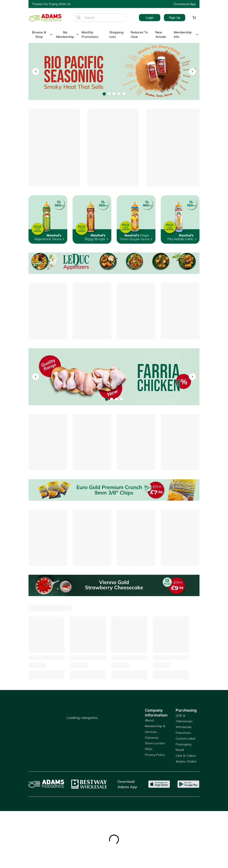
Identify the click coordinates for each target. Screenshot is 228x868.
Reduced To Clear (139, 34)
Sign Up (175, 18)
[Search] (79, 18)
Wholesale (184, 727)
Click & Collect (186, 756)
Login (150, 18)
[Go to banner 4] (119, 94)
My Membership (68, 34)
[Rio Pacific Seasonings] (114, 71)
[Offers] (114, 263)
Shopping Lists (116, 34)
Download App (185, 4)
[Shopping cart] (194, 18)
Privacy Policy (155, 755)
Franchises (183, 733)
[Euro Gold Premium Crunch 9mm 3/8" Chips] (114, 490)
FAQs (149, 749)
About (149, 720)
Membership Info (186, 34)
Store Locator (155, 743)
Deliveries (152, 738)
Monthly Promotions (90, 34)
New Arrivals (161, 34)
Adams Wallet (186, 761)
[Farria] (114, 377)
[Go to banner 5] (124, 94)
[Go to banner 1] (104, 94)
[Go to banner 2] (109, 94)
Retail (180, 750)
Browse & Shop (42, 34)
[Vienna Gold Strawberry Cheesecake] (114, 585)
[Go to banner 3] (114, 94)
